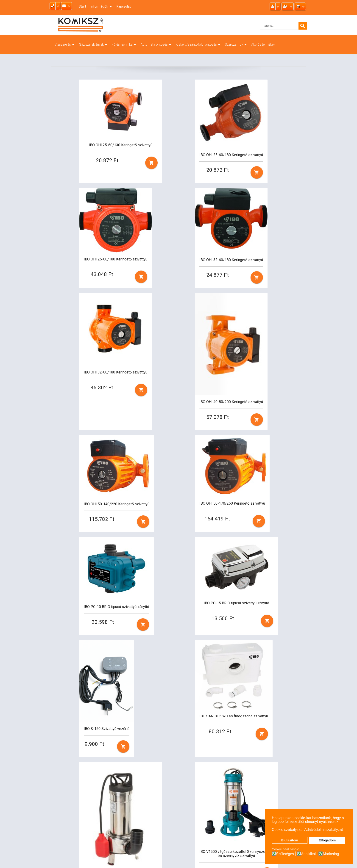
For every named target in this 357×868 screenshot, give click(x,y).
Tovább (178, 755)
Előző (73, 755)
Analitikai (308, 854)
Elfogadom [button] (327, 840)
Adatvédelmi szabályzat (224, 822)
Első (58, 755)
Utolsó (197, 755)
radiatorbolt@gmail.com (171, 817)
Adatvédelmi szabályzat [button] (324, 830)
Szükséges (285, 854)
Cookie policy (215, 828)
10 (143, 755)
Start (82, 6)
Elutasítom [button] (290, 840)
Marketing (331, 854)
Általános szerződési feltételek (228, 817)
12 (164, 755)
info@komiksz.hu (164, 822)
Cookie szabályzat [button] (287, 830)
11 (154, 755)
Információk (99, 6)
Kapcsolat (124, 6)
